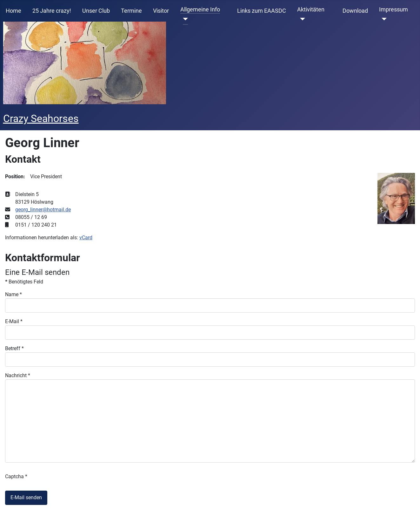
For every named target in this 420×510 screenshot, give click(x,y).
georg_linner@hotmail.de (43, 210)
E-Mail (14, 321)
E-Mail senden (26, 497)
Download (355, 11)
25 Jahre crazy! (52, 11)
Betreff (14, 348)
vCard (86, 238)
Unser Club (96, 11)
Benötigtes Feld (24, 282)
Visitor (161, 11)
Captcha (16, 476)
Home (13, 11)
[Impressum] (383, 19)
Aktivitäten (311, 10)
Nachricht (18, 375)
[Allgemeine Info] (184, 19)
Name (13, 294)
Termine (131, 11)
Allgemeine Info (200, 10)
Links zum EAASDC (262, 11)
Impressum (393, 10)
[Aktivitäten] (301, 19)
